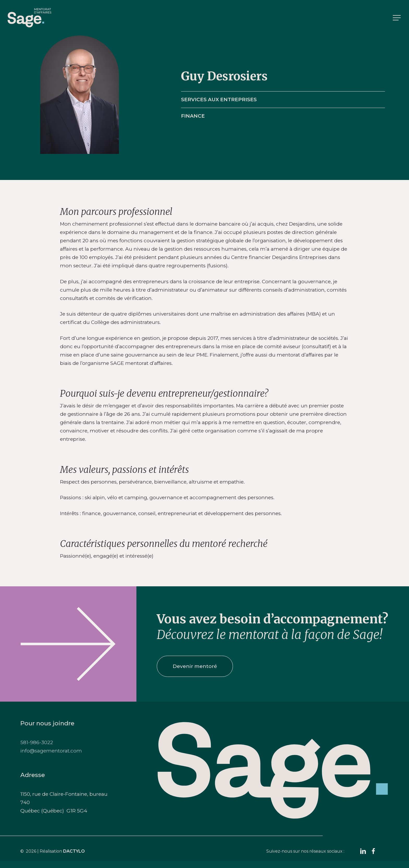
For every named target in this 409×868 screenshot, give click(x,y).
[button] (397, 18)
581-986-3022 (37, 742)
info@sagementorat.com (51, 751)
